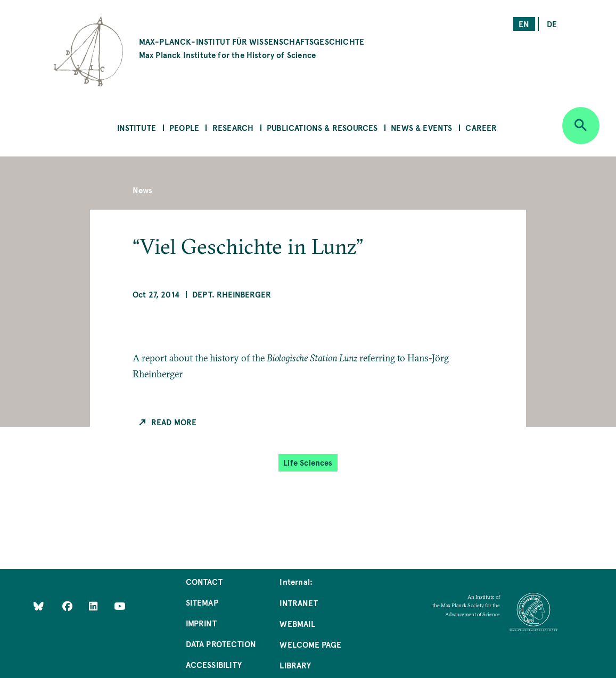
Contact (204, 581)
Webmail (297, 623)
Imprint (201, 623)
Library (295, 665)
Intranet (298, 603)
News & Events (421, 127)
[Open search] (581, 126)
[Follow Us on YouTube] (120, 606)
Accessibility (214, 664)
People (184, 127)
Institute (137, 127)
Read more (174, 422)
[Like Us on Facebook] (68, 606)
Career (481, 127)
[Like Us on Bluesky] (39, 606)
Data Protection (221, 644)
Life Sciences (308, 462)
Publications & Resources (322, 127)
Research (233, 127)
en (524, 24)
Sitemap (202, 602)
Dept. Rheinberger (232, 294)
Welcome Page (310, 644)
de (552, 24)
